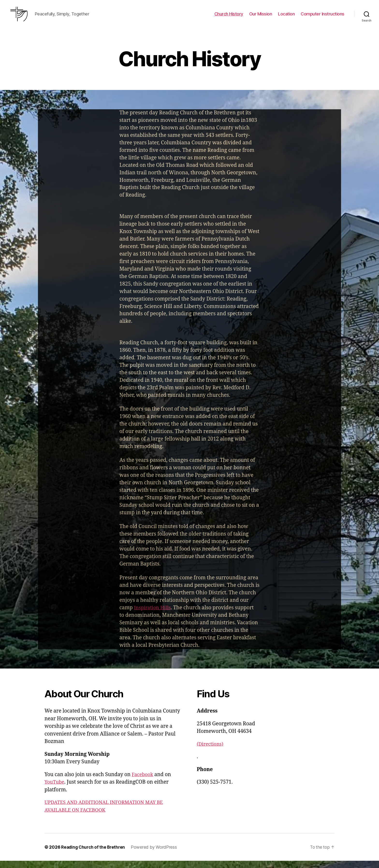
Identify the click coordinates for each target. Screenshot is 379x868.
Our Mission (261, 18)
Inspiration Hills (153, 615)
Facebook (143, 782)
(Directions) (211, 751)
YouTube (55, 789)
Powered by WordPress (156, 854)
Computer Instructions (323, 18)
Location (286, 18)
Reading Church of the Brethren (94, 854)
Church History (229, 18)
